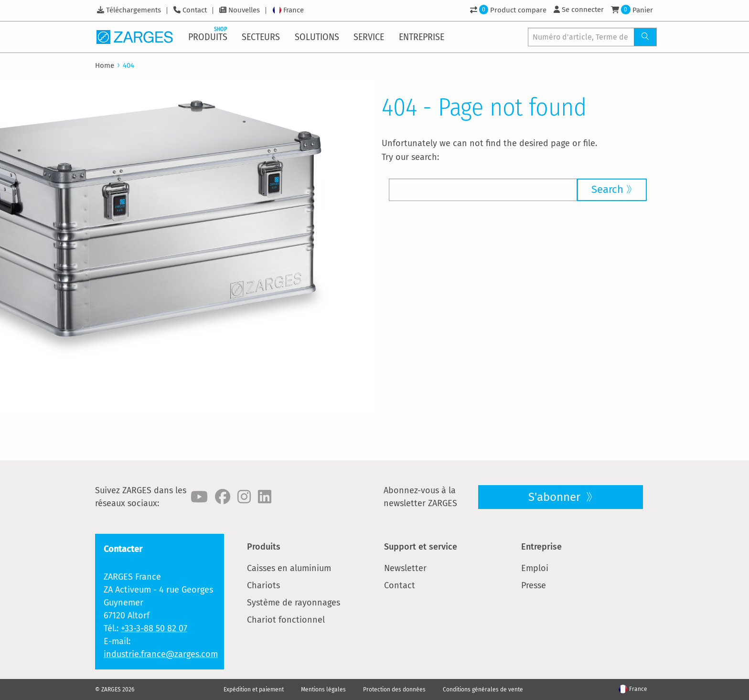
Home (105, 65)
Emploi (535, 568)
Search (607, 189)
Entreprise (541, 547)
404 (128, 65)
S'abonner (556, 497)
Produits (264, 547)
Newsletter (405, 568)
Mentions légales (323, 689)
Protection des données (394, 689)
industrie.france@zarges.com (161, 654)
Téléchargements (134, 10)
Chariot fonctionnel (286, 620)
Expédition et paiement (254, 689)
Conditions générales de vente (483, 689)
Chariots (263, 585)
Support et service (421, 547)
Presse (534, 585)
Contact (195, 10)
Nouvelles (244, 10)
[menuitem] (209, 37)
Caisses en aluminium (289, 568)
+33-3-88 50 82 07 (154, 628)
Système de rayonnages (294, 603)
